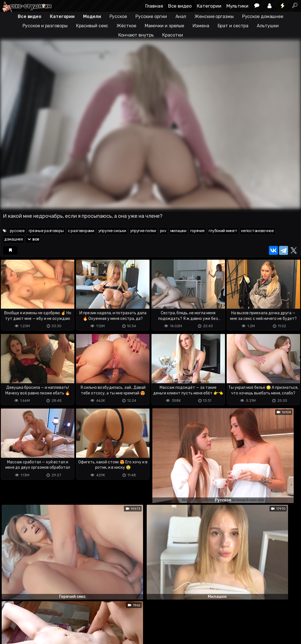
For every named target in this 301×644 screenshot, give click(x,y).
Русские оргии (151, 16)
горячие (198, 231)
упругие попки (143, 231)
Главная (154, 6)
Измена (201, 26)
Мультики (237, 6)
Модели (92, 16)
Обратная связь (59, 617)
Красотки (172, 35)
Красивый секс (92, 26)
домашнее (14, 239)
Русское (118, 16)
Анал (181, 16)
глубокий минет (223, 231)
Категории (209, 6)
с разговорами (81, 231)
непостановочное (257, 231)
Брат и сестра (233, 26)
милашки (178, 231)
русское (17, 231)
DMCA (9, 617)
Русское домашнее (263, 16)
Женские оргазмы (214, 16)
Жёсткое (126, 26)
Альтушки (268, 26)
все (33, 239)
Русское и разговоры (45, 26)
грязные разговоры (46, 231)
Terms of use (29, 617)
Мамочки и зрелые (164, 26)
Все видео (180, 6)
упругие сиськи (112, 231)
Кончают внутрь (136, 35)
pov (163, 231)
